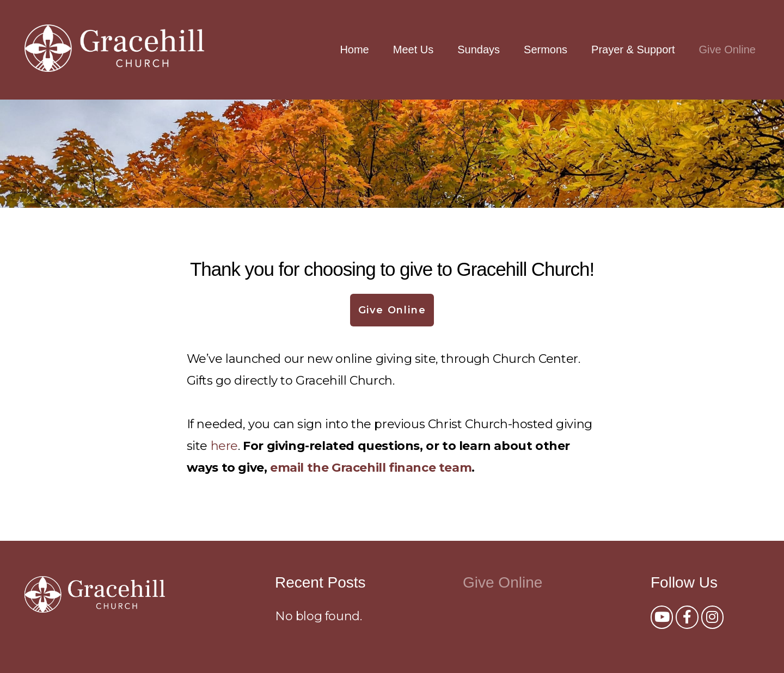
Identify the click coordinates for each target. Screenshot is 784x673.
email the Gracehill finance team (371, 468)
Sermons (546, 50)
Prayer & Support (633, 50)
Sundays (479, 50)
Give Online (728, 50)
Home (354, 50)
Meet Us (413, 50)
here (224, 446)
